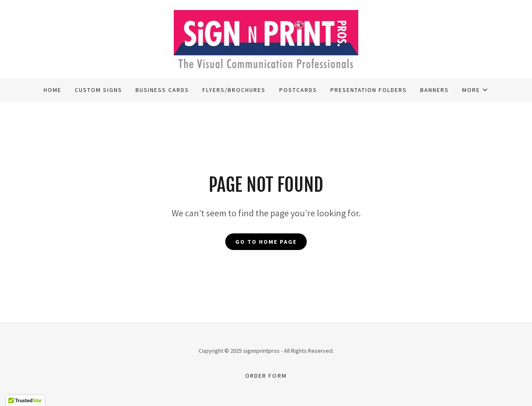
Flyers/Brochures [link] (234, 90)
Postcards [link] (298, 90)
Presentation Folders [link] (369, 90)
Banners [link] (435, 90)
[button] (475, 90)
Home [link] (53, 90)
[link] (266, 38)
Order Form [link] (266, 376)
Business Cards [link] (162, 90)
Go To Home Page (266, 242)
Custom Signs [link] (99, 90)
